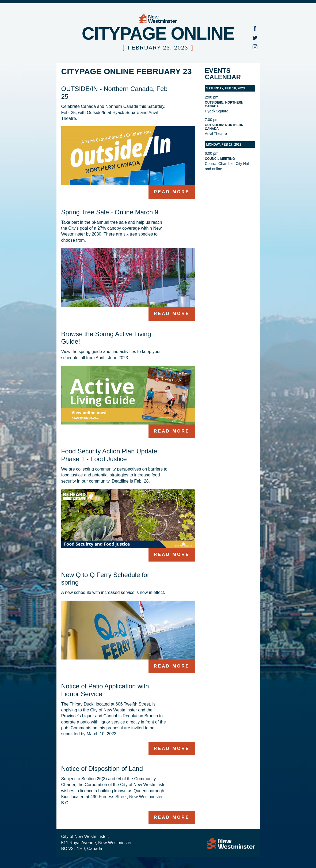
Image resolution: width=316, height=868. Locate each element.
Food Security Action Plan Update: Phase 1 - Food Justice (110, 455)
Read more (172, 192)
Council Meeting (220, 159)
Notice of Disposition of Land (102, 769)
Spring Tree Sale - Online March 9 (110, 212)
